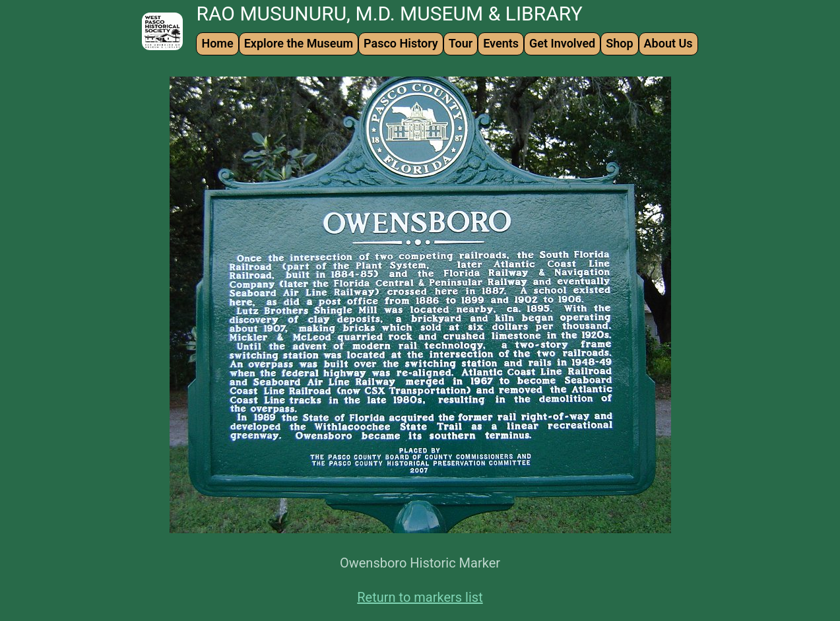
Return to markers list (420, 597)
